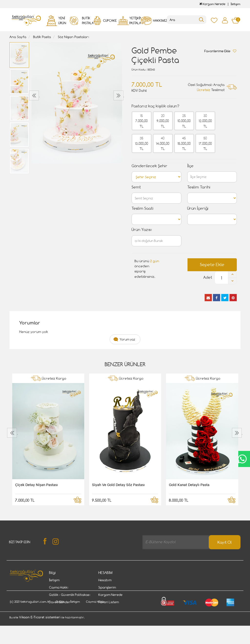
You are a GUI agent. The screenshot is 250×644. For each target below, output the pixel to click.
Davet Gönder (60, 602)
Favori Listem (109, 602)
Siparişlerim (107, 587)
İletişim (236, 4)
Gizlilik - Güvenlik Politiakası (70, 595)
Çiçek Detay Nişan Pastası (36, 485)
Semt (136, 187)
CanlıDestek (242, 459)
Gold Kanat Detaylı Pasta (189, 485)
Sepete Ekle (212, 265)
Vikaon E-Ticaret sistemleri (40, 641)
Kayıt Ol (225, 542)
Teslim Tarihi (199, 187)
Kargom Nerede (212, 4)
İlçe (190, 166)
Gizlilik (60, 625)
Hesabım (105, 580)
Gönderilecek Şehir (150, 166)
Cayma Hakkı (59, 587)
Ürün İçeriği (198, 208)
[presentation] (35, 95)
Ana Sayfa (18, 37)
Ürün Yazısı (142, 230)
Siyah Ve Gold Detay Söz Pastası (118, 485)
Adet (208, 277)
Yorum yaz (127, 339)
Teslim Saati (143, 208)
